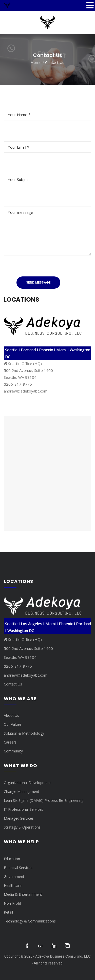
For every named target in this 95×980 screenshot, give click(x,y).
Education (12, 859)
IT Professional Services (23, 809)
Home (36, 62)
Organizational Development (27, 783)
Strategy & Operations (22, 827)
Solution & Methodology (24, 733)
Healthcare (13, 885)
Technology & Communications (30, 921)
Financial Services (18, 868)
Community (13, 751)
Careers (10, 742)
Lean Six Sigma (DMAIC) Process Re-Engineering (44, 800)
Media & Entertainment (23, 894)
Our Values (13, 724)
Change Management (22, 792)
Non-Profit (13, 903)
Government (14, 877)
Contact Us (13, 684)
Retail (8, 912)
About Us (11, 715)
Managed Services (19, 818)
